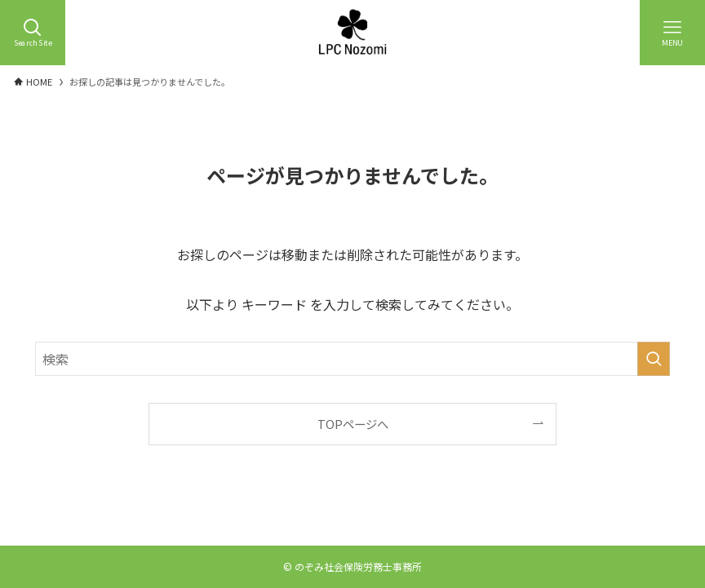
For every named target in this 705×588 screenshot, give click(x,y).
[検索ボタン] (33, 33)
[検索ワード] (352, 359)
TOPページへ (353, 424)
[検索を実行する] (654, 359)
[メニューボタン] (672, 33)
